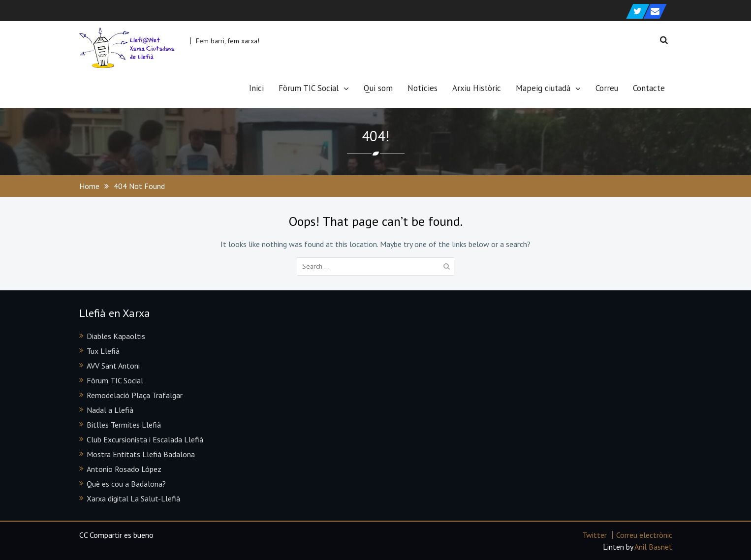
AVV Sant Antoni (113, 366)
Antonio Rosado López (124, 469)
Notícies (422, 88)
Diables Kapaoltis (116, 336)
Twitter (595, 535)
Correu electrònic (644, 535)
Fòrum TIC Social (309, 88)
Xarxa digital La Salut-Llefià (133, 498)
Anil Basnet (653, 547)
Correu (607, 88)
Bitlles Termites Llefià (124, 425)
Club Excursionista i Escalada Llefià (145, 439)
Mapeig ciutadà (543, 88)
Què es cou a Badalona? (126, 484)
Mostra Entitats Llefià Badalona (141, 454)
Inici (256, 88)
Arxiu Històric (477, 88)
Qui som (378, 88)
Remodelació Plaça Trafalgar (135, 395)
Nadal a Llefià (110, 410)
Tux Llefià (103, 351)
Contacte (649, 88)
